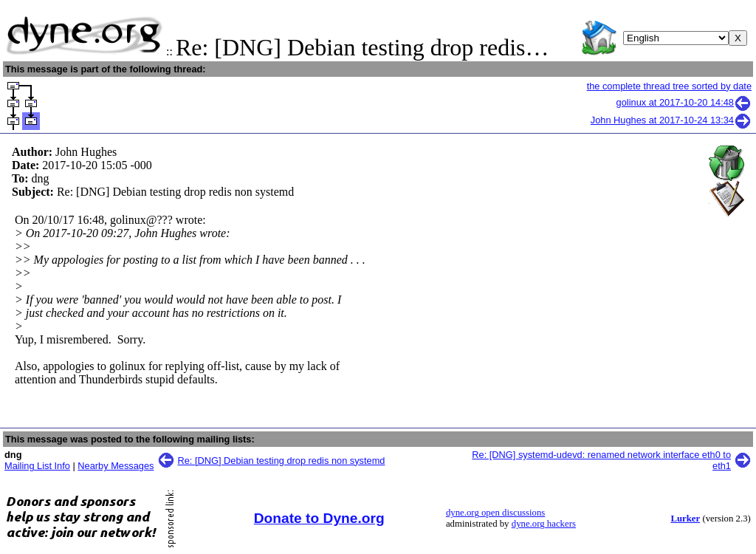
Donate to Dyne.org (319, 518)
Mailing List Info (37, 466)
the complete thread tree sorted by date (669, 86)
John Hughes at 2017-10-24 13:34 (671, 120)
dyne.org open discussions (495, 513)
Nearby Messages (116, 466)
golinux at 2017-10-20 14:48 (684, 102)
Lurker (685, 519)
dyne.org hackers (544, 524)
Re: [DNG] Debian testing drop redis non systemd (282, 461)
